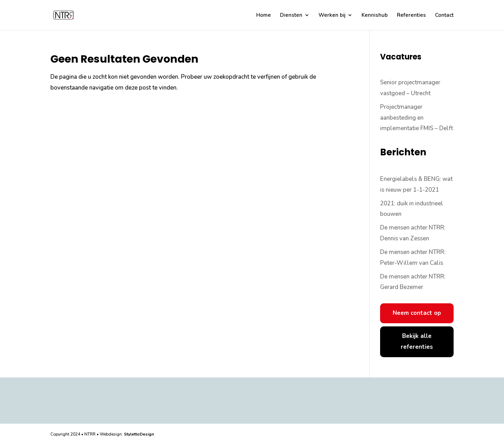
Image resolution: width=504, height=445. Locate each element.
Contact (444, 16)
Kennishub (375, 16)
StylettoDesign (139, 434)
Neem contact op (417, 313)
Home (264, 16)
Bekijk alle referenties (417, 341)
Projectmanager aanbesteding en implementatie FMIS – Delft (416, 118)
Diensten (291, 16)
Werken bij (332, 16)
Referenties (411, 16)
